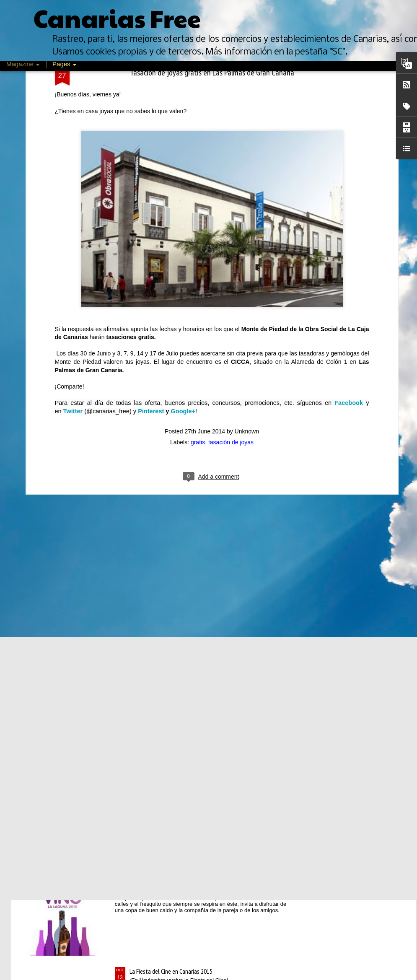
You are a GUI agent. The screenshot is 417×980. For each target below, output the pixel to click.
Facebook (349, 252)
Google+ (183, 260)
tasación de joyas (231, 291)
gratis (198, 291)
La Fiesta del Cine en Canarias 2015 (171, 971)
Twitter (73, 260)
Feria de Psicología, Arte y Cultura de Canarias (184, 781)
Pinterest (151, 260)
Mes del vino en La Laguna (161, 876)
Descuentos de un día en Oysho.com (173, 591)
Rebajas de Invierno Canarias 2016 (170, 686)
